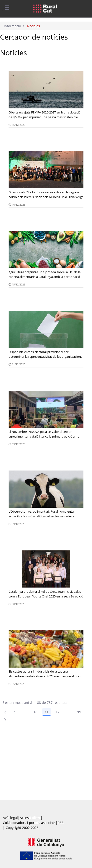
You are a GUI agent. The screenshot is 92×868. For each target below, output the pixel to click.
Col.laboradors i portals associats (29, 823)
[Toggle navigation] (7, 7)
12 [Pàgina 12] (58, 712)
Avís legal (10, 818)
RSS (61, 823)
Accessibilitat (30, 818)
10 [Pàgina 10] (36, 712)
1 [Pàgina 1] (15, 712)
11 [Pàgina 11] (47, 712)
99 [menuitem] (79, 712)
